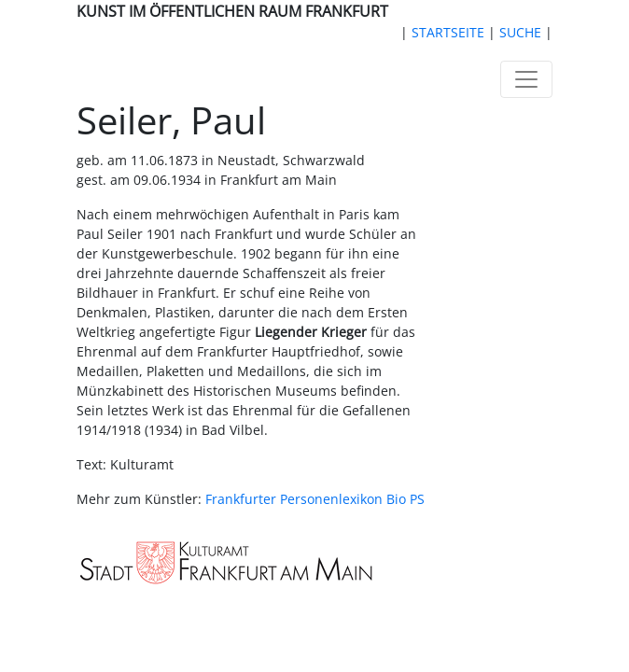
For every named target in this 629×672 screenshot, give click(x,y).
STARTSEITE (448, 32)
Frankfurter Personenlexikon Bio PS (315, 499)
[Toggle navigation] (526, 79)
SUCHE (520, 32)
